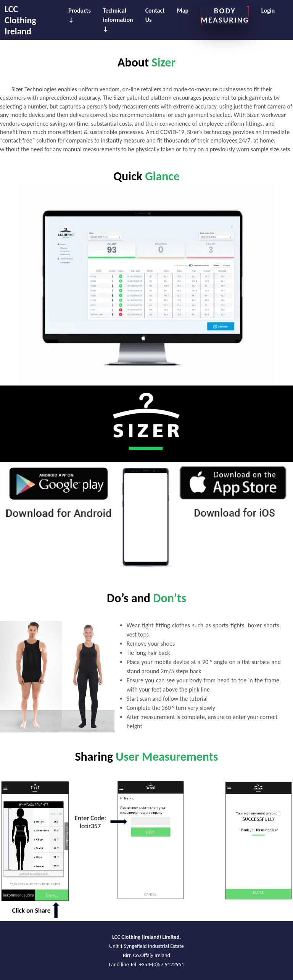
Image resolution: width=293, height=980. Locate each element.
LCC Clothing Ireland (20, 20)
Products (79, 11)
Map (183, 11)
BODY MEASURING (225, 15)
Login (268, 11)
